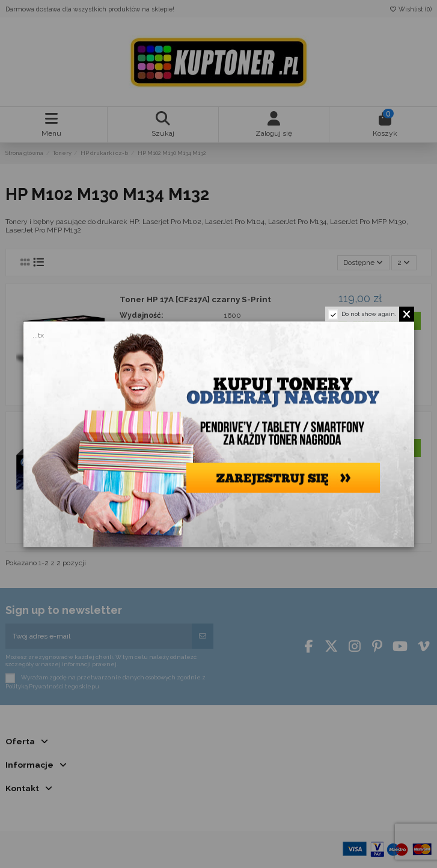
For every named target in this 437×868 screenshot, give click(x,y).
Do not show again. (369, 314)
